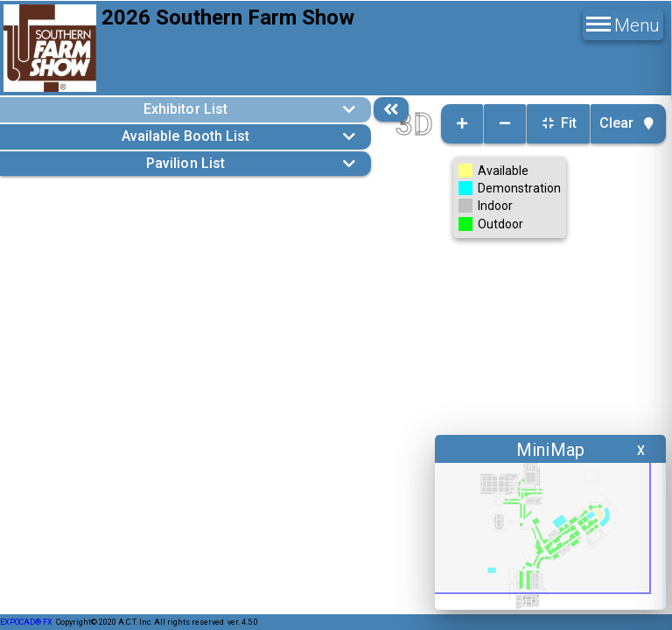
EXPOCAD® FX (26, 622)
